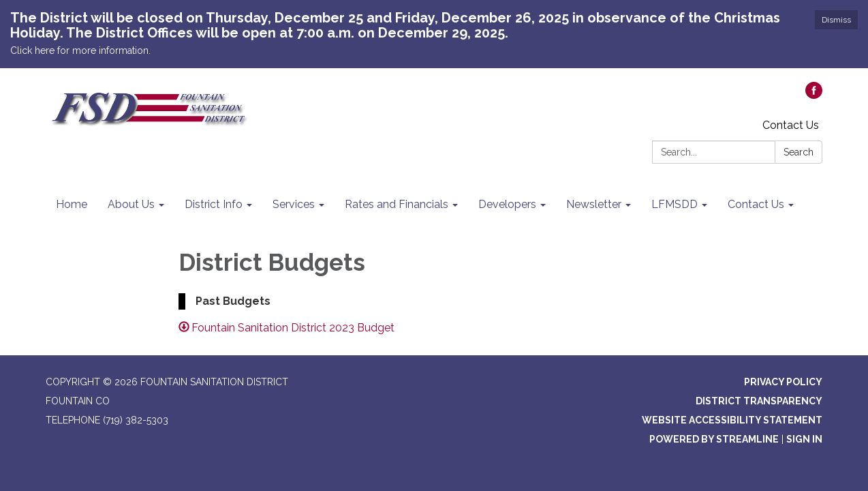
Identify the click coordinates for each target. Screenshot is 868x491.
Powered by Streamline (714, 439)
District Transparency (759, 401)
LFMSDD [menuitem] (675, 204)
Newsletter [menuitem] (594, 204)
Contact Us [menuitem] (756, 204)
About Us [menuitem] (131, 204)
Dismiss (836, 20)
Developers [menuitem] (507, 204)
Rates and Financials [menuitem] (397, 204)
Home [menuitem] (72, 204)
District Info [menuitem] (214, 204)
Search (799, 152)
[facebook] (814, 95)
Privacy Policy (783, 382)
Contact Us (791, 125)
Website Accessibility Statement (732, 420)
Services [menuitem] (294, 204)
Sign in (804, 439)
